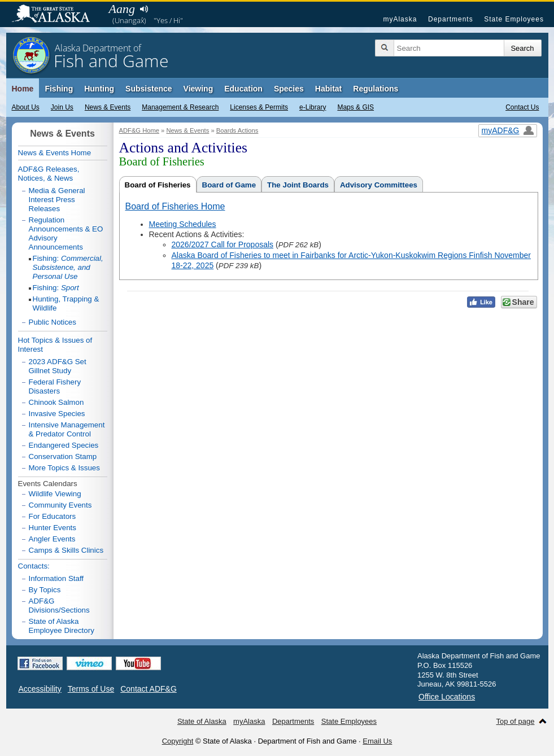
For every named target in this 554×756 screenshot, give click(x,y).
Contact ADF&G (149, 689)
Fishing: (68, 267)
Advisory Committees (379, 185)
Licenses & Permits (259, 107)
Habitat (328, 89)
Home (23, 89)
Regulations (376, 89)
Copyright (178, 741)
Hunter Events (53, 528)
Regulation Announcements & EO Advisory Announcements (66, 233)
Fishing (59, 89)
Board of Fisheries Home (175, 206)
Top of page (516, 721)
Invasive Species (57, 414)
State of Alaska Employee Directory (62, 626)
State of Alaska (56, 15)
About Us (26, 107)
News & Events (108, 107)
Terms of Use (91, 689)
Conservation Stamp (63, 456)
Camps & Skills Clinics (66, 550)
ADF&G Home (139, 130)
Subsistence (149, 89)
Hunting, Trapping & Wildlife (66, 303)
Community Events (60, 505)
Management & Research (180, 107)
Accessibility (40, 689)
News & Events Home (55, 153)
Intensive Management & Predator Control (67, 429)
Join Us (62, 107)
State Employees (514, 19)
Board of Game (229, 185)
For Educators (53, 516)
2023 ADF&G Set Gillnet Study (58, 366)
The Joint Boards (298, 185)
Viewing (199, 89)
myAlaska (400, 19)
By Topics (45, 590)
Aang (122, 9)
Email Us (377, 741)
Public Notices (53, 322)
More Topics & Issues (64, 468)
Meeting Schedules (183, 224)
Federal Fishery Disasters (55, 386)
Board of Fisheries (158, 185)
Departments (451, 19)
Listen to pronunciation (144, 9)
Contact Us (522, 107)
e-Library (313, 107)
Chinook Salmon (56, 402)
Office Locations (447, 697)
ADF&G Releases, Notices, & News (49, 174)
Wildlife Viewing (55, 494)
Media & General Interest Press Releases (57, 200)
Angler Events (52, 539)
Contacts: (34, 566)
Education (243, 89)
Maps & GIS (355, 107)
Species (289, 89)
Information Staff (56, 578)
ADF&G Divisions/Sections (59, 606)
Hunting (99, 89)
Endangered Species (64, 445)
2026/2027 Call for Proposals (223, 244)
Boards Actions (237, 130)
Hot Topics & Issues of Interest (55, 345)
